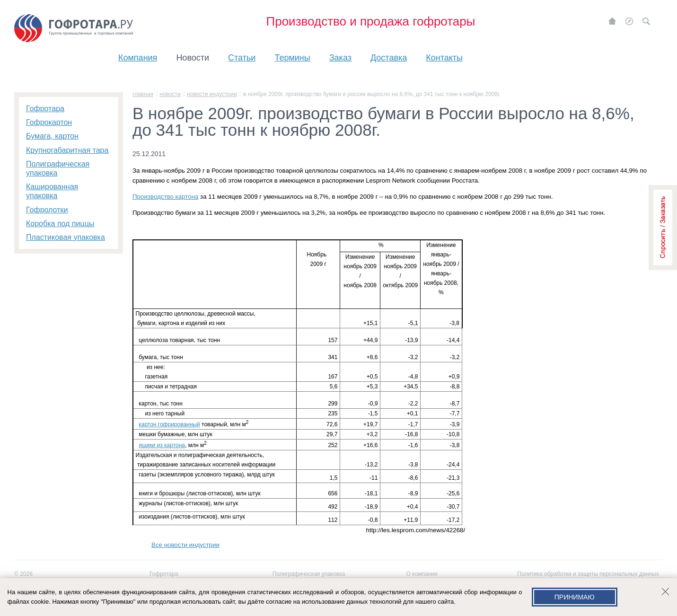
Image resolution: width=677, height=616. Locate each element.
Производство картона (165, 197)
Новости (193, 58)
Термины (292, 58)
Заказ (340, 58)
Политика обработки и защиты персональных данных (588, 574)
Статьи (242, 58)
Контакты (444, 58)
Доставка (389, 58)
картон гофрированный (169, 424)
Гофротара (164, 574)
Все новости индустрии (185, 545)
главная (143, 94)
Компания (138, 58)
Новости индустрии (212, 94)
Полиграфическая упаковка (309, 574)
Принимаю (575, 597)
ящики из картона (162, 445)
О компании (422, 574)
